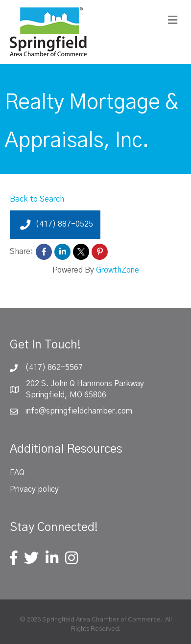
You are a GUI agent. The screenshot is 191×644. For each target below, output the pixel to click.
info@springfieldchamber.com (79, 411)
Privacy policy (34, 489)
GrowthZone (118, 270)
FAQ (17, 473)
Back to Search (37, 199)
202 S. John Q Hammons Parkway (85, 384)
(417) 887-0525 (55, 225)
